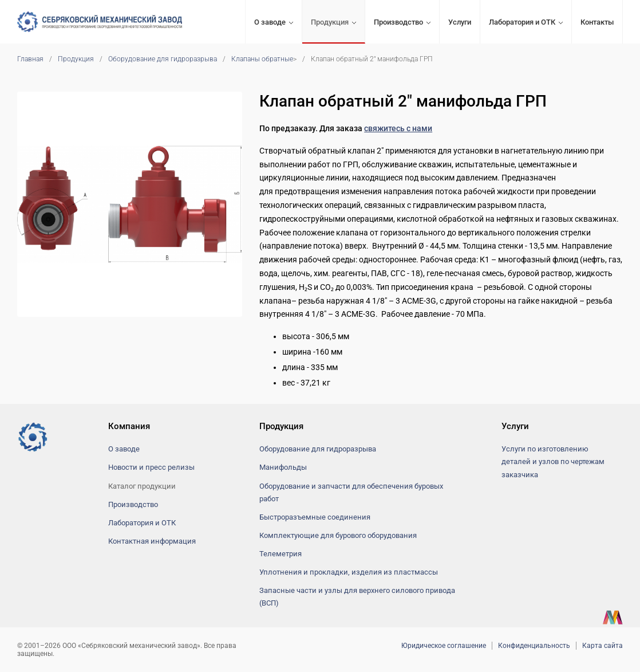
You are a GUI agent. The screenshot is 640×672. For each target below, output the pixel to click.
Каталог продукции (142, 486)
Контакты (597, 22)
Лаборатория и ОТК (522, 22)
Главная (30, 59)
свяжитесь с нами (398, 128)
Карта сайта (603, 646)
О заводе (270, 22)
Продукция (330, 22)
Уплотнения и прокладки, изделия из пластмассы (349, 572)
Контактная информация (152, 541)
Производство (398, 22)
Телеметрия (281, 554)
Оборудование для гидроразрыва (163, 59)
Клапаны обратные (262, 59)
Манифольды (283, 467)
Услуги (460, 22)
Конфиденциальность (534, 646)
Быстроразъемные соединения (315, 517)
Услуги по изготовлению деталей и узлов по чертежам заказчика (553, 461)
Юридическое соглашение (444, 646)
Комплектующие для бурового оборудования (338, 535)
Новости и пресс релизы (151, 467)
